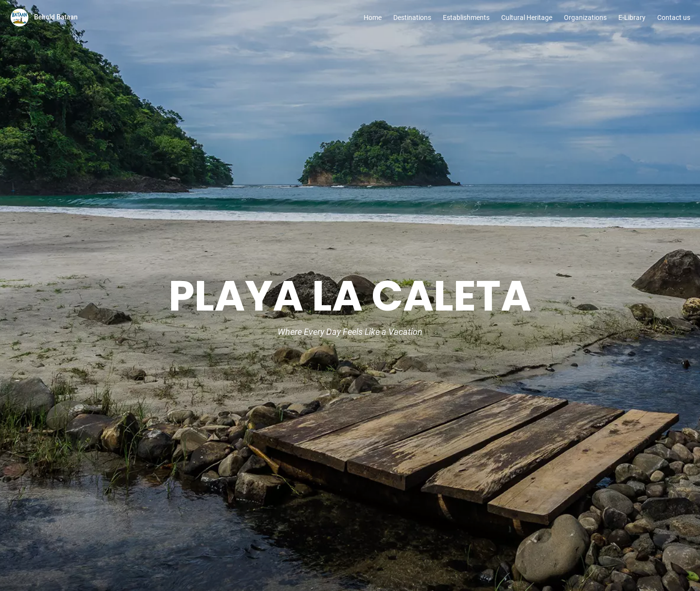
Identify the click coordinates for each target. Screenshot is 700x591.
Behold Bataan (56, 17)
